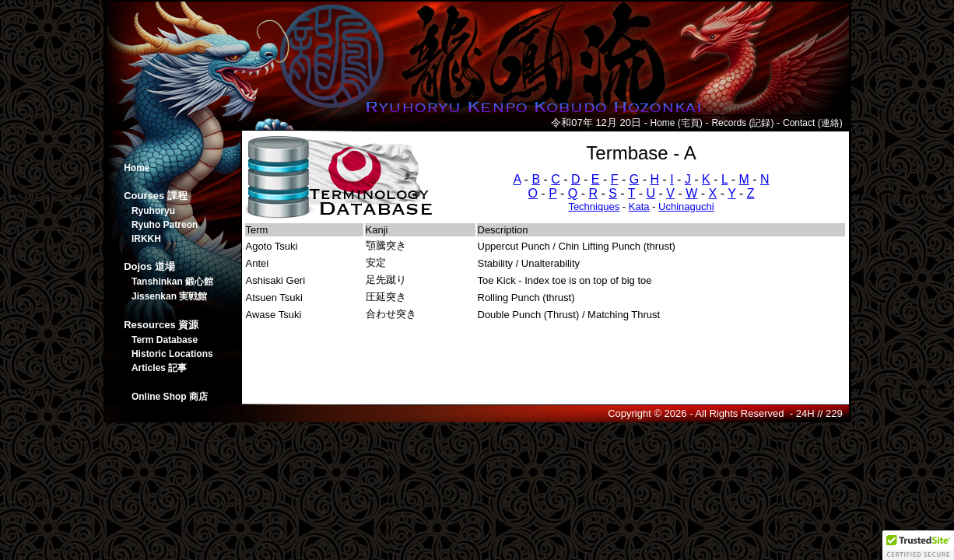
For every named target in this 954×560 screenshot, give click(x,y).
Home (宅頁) (676, 123)
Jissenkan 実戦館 (169, 296)
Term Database (165, 340)
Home (137, 168)
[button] (918, 545)
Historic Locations (172, 354)
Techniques (594, 206)
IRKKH (146, 239)
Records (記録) (742, 123)
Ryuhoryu (153, 211)
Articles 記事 (159, 368)
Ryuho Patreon (165, 225)
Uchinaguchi (686, 206)
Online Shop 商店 (170, 397)
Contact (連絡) (813, 123)
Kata (639, 206)
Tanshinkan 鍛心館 (172, 282)
